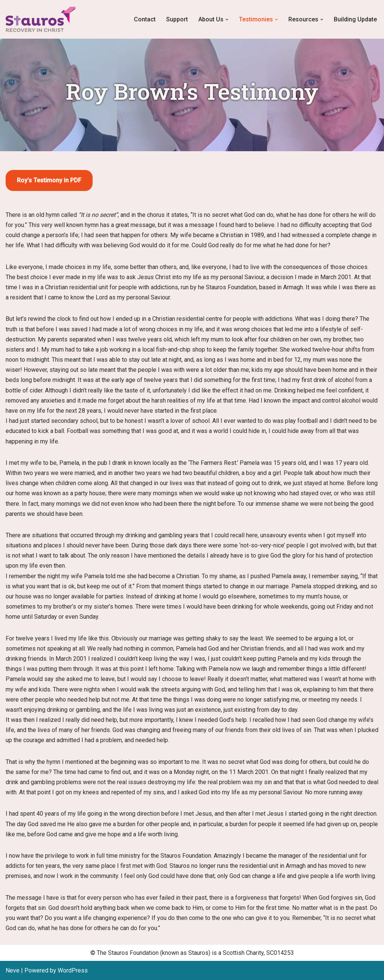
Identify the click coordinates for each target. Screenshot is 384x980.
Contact (145, 19)
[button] (227, 20)
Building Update (355, 19)
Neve (13, 970)
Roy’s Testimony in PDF (49, 180)
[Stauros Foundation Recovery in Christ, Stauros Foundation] (43, 19)
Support (177, 19)
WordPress (73, 970)
